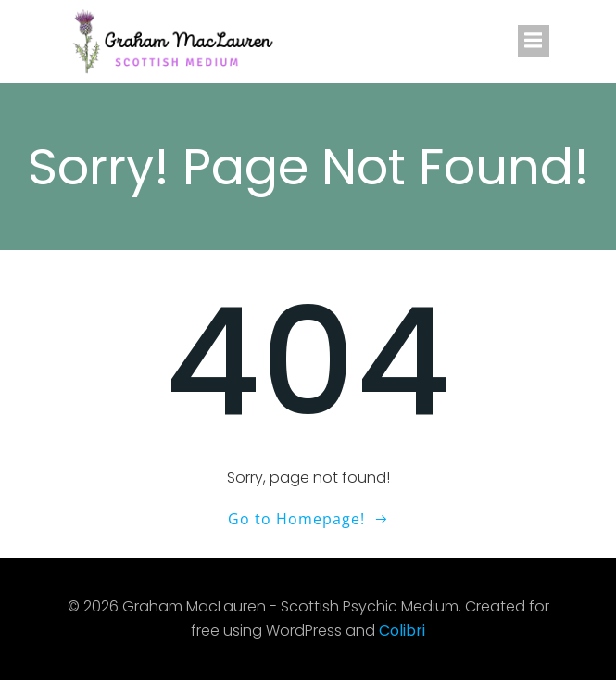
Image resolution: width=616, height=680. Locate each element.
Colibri (402, 630)
